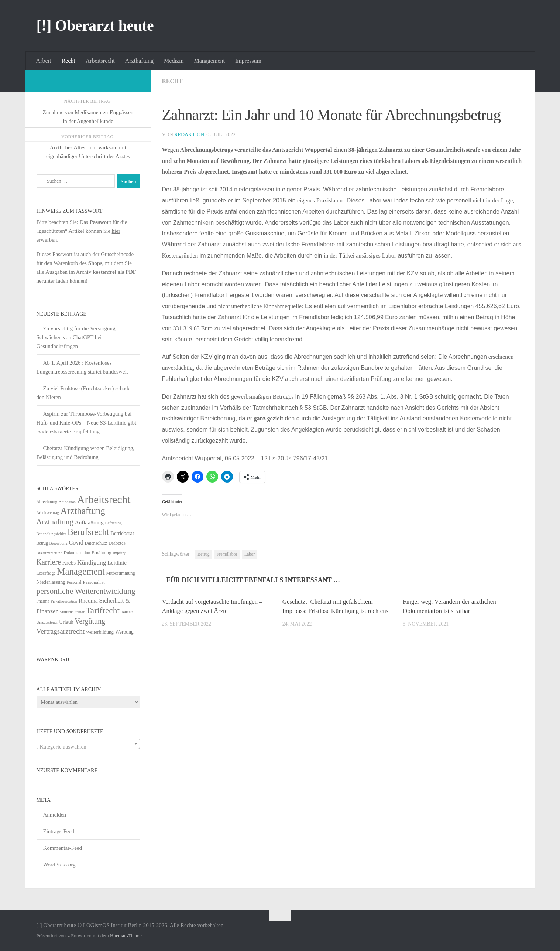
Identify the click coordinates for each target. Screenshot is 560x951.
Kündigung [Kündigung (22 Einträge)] (92, 562)
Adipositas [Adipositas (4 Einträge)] (67, 502)
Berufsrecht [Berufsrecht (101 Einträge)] (88, 532)
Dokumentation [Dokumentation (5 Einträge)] (77, 553)
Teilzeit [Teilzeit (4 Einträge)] (127, 612)
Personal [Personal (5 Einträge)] (74, 582)
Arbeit (44, 61)
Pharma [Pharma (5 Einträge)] (43, 601)
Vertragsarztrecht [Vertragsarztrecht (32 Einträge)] (61, 631)
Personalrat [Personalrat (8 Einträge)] (94, 582)
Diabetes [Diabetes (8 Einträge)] (117, 543)
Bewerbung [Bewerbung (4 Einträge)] (59, 543)
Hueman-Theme (126, 936)
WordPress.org (59, 865)
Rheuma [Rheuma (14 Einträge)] (88, 601)
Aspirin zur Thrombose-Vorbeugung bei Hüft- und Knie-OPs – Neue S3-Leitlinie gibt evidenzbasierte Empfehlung (87, 423)
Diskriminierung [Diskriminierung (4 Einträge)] (49, 553)
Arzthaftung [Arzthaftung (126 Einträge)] (83, 511)
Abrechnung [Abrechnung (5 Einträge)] (47, 502)
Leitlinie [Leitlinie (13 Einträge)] (117, 563)
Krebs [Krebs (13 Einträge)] (69, 563)
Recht (68, 61)
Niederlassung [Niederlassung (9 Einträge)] (51, 582)
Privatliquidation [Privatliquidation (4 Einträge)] (64, 601)
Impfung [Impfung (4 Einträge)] (119, 553)
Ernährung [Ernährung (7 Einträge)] (102, 553)
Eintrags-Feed (59, 831)
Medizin (174, 61)
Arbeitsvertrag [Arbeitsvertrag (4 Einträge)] (48, 513)
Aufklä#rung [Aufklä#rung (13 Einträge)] (89, 522)
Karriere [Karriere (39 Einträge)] (49, 562)
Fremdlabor (227, 554)
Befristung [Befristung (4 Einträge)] (114, 523)
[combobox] (88, 744)
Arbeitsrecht (100, 61)
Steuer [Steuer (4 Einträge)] (79, 612)
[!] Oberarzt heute (95, 25)
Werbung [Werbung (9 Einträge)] (124, 632)
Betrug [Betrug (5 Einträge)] (42, 543)
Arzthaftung (139, 61)
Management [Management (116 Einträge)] (81, 571)
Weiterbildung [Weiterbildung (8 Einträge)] (100, 632)
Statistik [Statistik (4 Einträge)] (67, 612)
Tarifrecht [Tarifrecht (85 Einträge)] (103, 610)
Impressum (248, 61)
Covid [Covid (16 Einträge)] (76, 543)
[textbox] (88, 747)
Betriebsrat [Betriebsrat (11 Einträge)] (122, 533)
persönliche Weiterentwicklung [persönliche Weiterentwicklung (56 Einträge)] (86, 591)
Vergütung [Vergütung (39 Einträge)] (90, 621)
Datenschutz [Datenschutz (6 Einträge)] (96, 543)
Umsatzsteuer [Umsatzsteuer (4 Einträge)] (47, 622)
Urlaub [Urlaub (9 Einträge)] (66, 622)
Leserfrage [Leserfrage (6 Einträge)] (46, 573)
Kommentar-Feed (63, 848)
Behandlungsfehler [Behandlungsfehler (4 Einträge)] (51, 534)
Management (209, 61)
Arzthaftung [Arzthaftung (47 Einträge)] (55, 521)
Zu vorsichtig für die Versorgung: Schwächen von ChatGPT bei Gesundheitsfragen (77, 337)
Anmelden (55, 815)
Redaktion (189, 135)
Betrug (204, 554)
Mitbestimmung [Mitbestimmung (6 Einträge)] (121, 573)
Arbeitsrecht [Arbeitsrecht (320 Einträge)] (104, 500)
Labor (250, 554)
